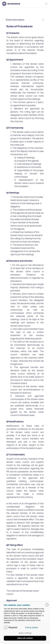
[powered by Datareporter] (47, 605)
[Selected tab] (25, 20)
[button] (31, 628)
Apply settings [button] (25, 633)
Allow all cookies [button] (25, 638)
